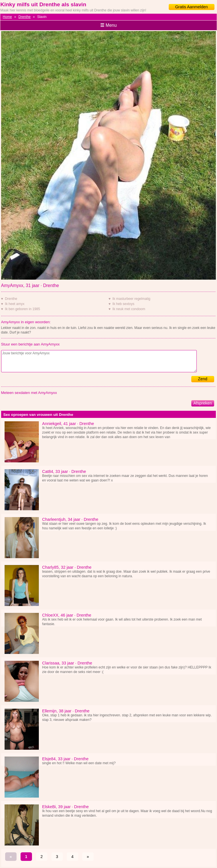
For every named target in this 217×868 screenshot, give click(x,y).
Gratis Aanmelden (191, 7)
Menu (108, 25)
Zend (203, 379)
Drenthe (25, 17)
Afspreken (203, 403)
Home (7, 17)
